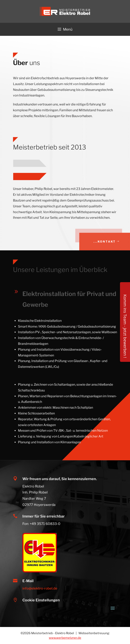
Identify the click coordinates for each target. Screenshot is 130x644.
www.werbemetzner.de (65, 638)
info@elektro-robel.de (40, 588)
